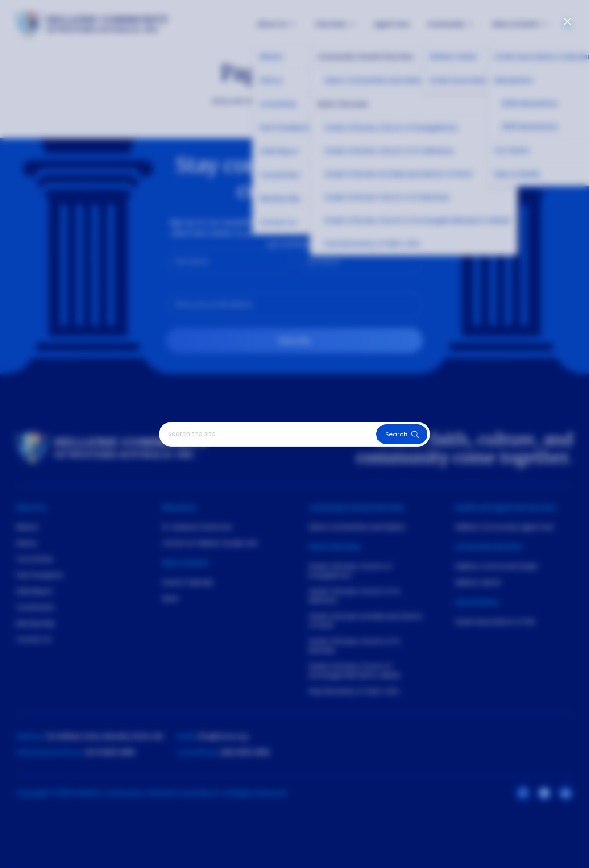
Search (402, 434)
